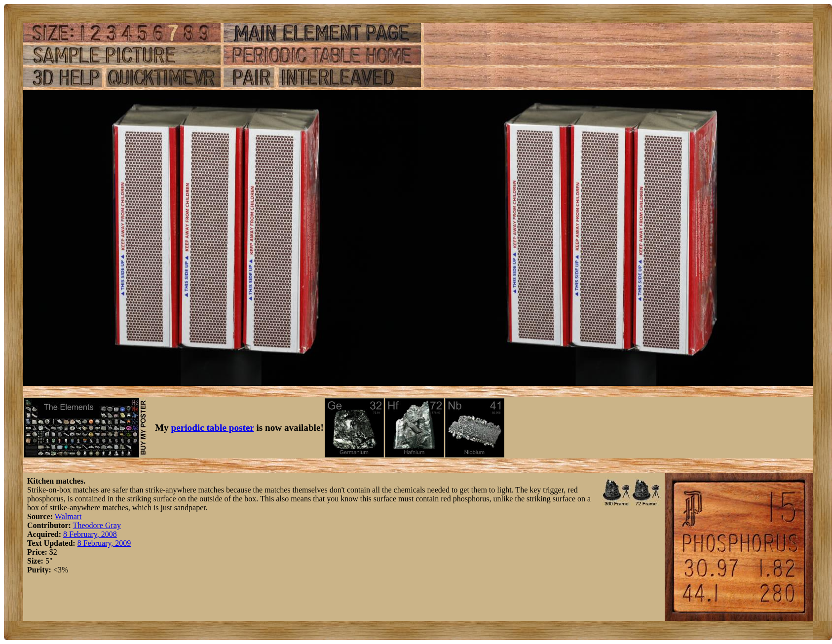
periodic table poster (213, 428)
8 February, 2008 (90, 534)
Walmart (68, 516)
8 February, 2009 (104, 543)
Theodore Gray (97, 525)
